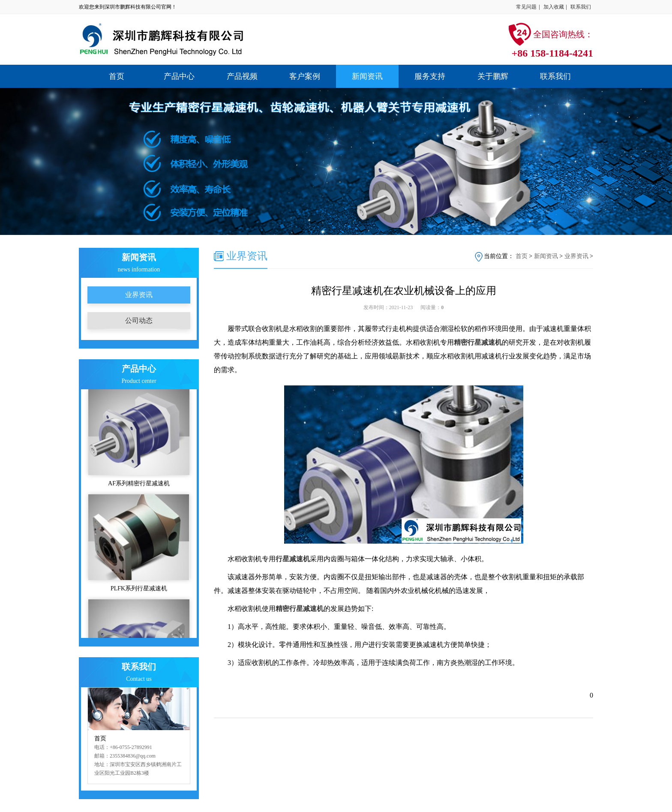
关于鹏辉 (493, 76)
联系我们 (581, 7)
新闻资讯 (367, 76)
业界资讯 (139, 295)
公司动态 (139, 320)
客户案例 (305, 76)
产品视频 (242, 76)
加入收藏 (554, 7)
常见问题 (526, 7)
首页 (117, 76)
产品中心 (179, 76)
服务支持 (430, 76)
